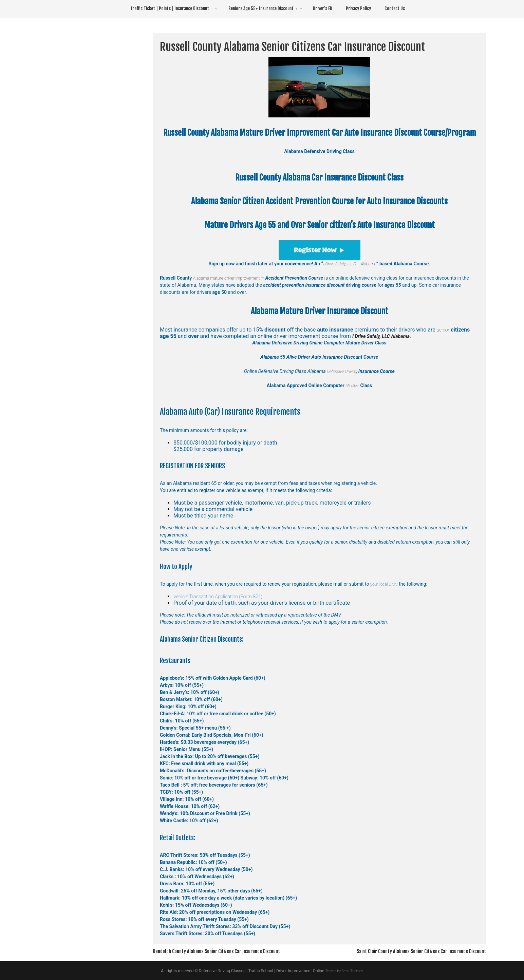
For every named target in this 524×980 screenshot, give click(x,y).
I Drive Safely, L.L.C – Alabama (350, 264)
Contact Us (395, 8)
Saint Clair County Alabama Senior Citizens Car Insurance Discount (412, 951)
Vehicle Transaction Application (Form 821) (223, 596)
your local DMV (386, 584)
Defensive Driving (342, 371)
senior (444, 330)
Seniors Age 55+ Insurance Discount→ (263, 8)
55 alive (352, 385)
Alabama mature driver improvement (231, 278)
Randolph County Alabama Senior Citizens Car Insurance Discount (225, 951)
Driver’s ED (323, 8)
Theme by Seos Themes (344, 971)
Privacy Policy (358, 8)
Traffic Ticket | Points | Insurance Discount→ (172, 8)
